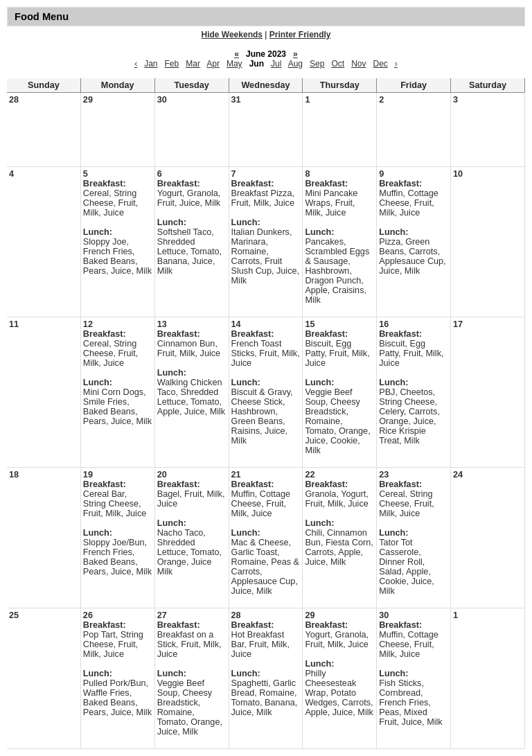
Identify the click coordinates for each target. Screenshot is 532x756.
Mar (193, 64)
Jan (151, 64)
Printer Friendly (300, 35)
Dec (380, 64)
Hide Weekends (232, 35)
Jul (276, 64)
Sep (317, 64)
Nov (358, 64)
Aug (295, 64)
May (234, 64)
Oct (338, 64)
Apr (213, 64)
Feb (172, 64)
